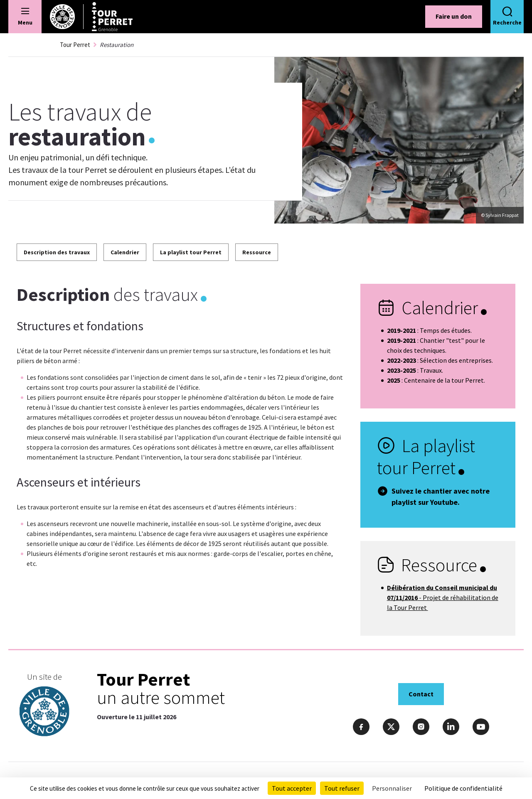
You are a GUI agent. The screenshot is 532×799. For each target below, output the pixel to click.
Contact (421, 694)
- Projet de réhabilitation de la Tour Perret (443, 597)
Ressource (257, 252)
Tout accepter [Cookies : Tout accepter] (292, 788)
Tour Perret (75, 45)
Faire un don (454, 16)
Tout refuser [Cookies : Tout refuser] (342, 788)
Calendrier (125, 252)
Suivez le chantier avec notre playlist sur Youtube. (441, 497)
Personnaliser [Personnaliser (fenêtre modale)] (392, 788)
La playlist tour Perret (191, 252)
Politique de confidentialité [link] (463, 788)
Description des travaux (57, 252)
